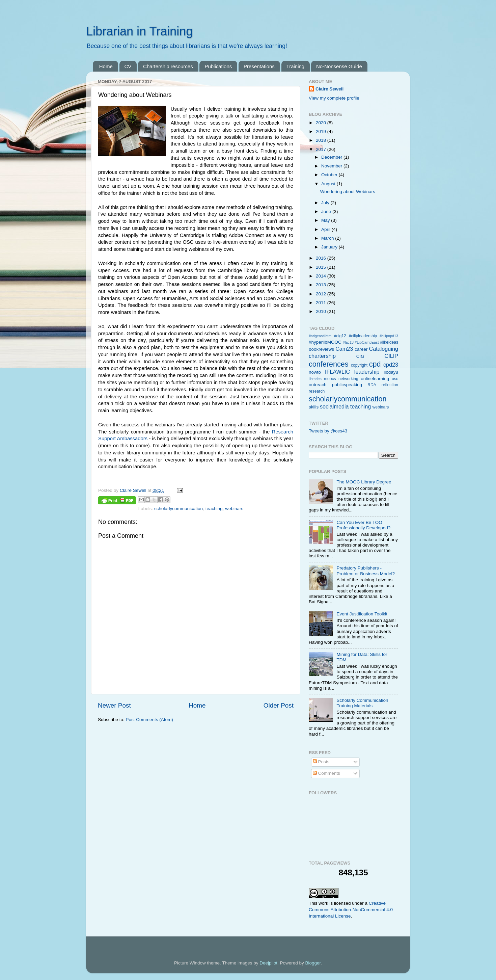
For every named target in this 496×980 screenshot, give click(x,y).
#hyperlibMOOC (325, 342)
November (332, 166)
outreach (318, 385)
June (327, 211)
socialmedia (334, 406)
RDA (372, 385)
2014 (322, 276)
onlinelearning (375, 379)
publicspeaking (347, 385)
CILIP (392, 356)
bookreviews (321, 349)
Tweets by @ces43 (328, 431)
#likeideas (389, 342)
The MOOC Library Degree (364, 482)
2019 (322, 131)
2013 (322, 285)
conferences (329, 364)
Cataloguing (384, 349)
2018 (322, 140)
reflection (390, 385)
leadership (367, 372)
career (361, 349)
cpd (375, 364)
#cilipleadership (363, 336)
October (330, 175)
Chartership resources (168, 66)
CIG (360, 356)
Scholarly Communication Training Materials (362, 703)
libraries (315, 379)
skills (314, 407)
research (317, 391)
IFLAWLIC (337, 372)
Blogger (313, 963)
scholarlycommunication (178, 509)
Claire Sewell (329, 89)
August (329, 184)
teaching (214, 509)
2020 (322, 123)
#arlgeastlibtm (320, 336)
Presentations (259, 66)
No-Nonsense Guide (339, 66)
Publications (218, 66)
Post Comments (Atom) (149, 720)
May (326, 220)
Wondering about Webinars (348, 192)
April (326, 229)
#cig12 (340, 336)
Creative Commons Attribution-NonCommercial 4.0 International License (351, 910)
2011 (322, 303)
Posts (321, 762)
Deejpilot (268, 963)
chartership (322, 356)
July (326, 203)
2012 (322, 294)
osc (395, 379)
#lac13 (348, 342)
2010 (322, 311)
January (330, 247)
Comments (326, 773)
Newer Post (114, 705)
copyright (359, 365)
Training (296, 66)
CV (128, 66)
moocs (330, 379)
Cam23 (344, 349)
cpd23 (391, 365)
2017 (322, 149)
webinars (234, 509)
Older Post (279, 705)
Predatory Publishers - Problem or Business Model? (366, 571)
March (328, 238)
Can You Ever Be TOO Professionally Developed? (363, 525)
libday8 (391, 372)
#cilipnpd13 (389, 336)
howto (315, 372)
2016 (322, 258)
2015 (322, 267)
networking (348, 379)
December (332, 157)
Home (106, 66)
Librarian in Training (139, 31)
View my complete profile (334, 98)
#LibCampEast (367, 342)
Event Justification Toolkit (362, 614)
